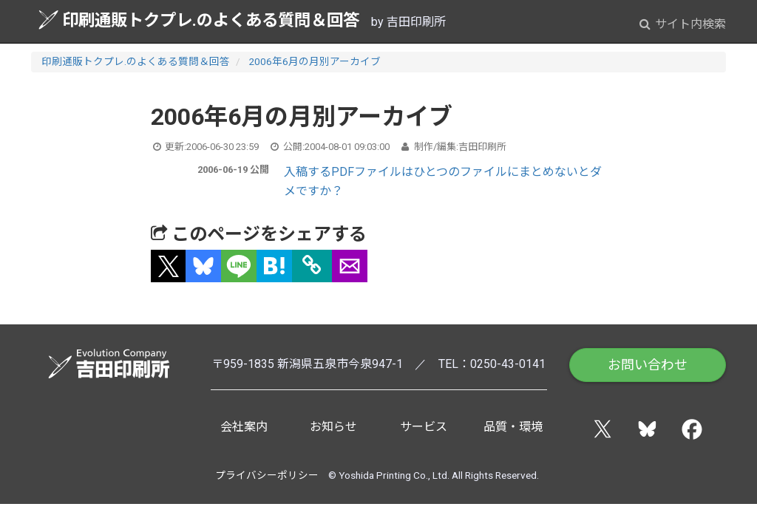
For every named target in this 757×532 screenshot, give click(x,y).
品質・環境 (513, 427)
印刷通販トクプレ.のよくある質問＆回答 (199, 20)
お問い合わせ (648, 365)
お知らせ (333, 427)
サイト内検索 (683, 24)
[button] (169, 266)
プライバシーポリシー (267, 475)
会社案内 (244, 427)
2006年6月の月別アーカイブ (315, 61)
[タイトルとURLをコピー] (312, 266)
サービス (424, 427)
